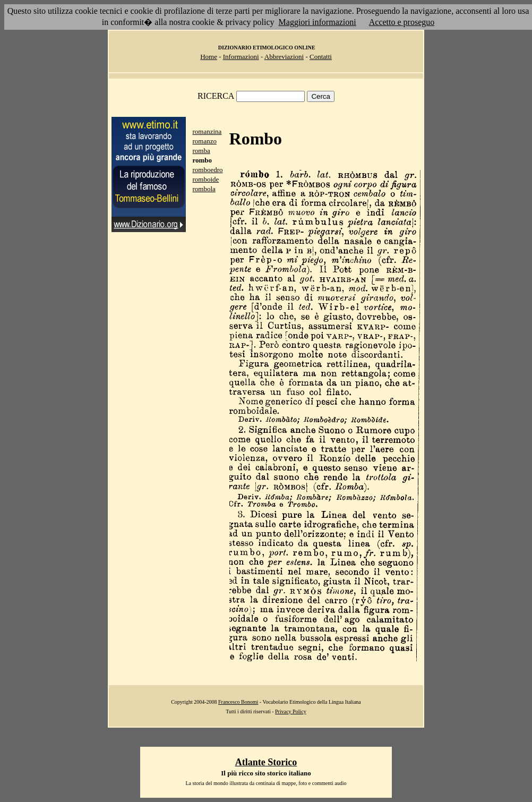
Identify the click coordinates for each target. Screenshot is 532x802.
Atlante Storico (266, 762)
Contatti (321, 57)
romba (201, 151)
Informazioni (241, 57)
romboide (205, 179)
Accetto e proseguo (402, 22)
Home (209, 57)
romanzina (207, 131)
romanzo (204, 141)
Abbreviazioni (284, 57)
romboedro (207, 170)
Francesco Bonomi (238, 702)
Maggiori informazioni (318, 22)
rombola (204, 189)
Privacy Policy (291, 711)
